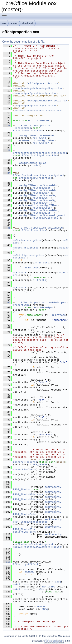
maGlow (18, 248)
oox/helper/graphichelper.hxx (36, 93)
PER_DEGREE (40, 465)
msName (30, 572)
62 (7, 303)
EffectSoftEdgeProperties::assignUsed (40, 153)
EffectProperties (34, 230)
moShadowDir (48, 190)
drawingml (28, 23)
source (14, 23)
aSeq (58, 582)
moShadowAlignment (53, 215)
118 (7, 562)
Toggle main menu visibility (5, 15)
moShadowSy (48, 200)
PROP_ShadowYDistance (28, 499)
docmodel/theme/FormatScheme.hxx (38, 111)
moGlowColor (27, 141)
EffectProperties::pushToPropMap (44, 303)
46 (7, 228)
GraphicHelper (44, 308)
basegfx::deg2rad (25, 462)
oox (4, 23)
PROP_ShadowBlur (24, 529)
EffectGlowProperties (28, 131)
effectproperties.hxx (43, 83)
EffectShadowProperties (36, 178)
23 (7, 126)
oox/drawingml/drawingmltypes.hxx (39, 88)
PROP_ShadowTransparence (30, 522)
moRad (43, 163)
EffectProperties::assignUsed (42, 228)
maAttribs (20, 584)
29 (7, 151)
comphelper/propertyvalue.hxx (36, 106)
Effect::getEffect (26, 564)
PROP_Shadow (21, 489)
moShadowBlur (49, 210)
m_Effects (42, 263)
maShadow (19, 240)
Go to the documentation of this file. (24, 42)
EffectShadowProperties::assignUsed (38, 175)
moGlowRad (47, 136)
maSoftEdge (21, 255)
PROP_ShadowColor (25, 514)
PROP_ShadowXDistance (28, 494)
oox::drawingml (39, 121)
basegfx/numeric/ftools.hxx (48, 101)
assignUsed (34, 240)
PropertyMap (21, 305)
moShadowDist (49, 185)
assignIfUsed (28, 136)
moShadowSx (48, 195)
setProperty (53, 487)
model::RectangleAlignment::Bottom (38, 547)
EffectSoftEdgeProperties (40, 155)
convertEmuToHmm (24, 470)
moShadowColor (29, 205)
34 (7, 173)
